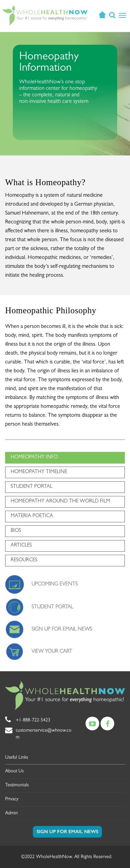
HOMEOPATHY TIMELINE (39, 472)
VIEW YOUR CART (52, 652)
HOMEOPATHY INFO (34, 458)
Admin (11, 813)
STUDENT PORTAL (31, 487)
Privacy (12, 799)
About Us (14, 771)
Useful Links (17, 758)
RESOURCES (24, 560)
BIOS (16, 531)
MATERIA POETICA (32, 516)
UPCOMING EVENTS (55, 585)
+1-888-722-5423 (33, 720)
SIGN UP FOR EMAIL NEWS (62, 630)
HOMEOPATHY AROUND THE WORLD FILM (60, 502)
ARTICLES (21, 546)
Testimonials (17, 785)
